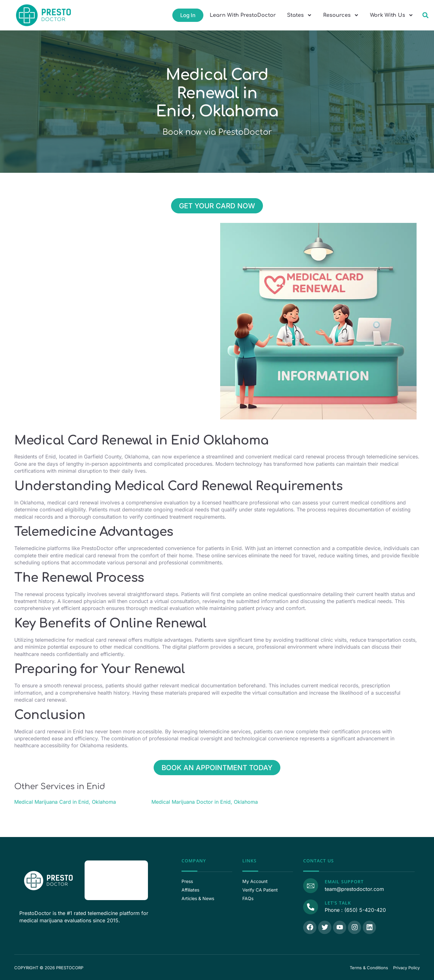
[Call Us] (310, 905)
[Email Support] (310, 885)
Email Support (343, 882)
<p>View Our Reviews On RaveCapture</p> (116, 879)
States (300, 15)
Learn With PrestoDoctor (243, 15)
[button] (425, 15)
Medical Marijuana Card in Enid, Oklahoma (65, 802)
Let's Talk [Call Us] (336, 902)
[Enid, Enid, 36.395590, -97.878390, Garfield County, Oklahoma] (116, 270)
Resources (341, 15)
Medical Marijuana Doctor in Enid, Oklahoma (205, 802)
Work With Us (392, 15)
